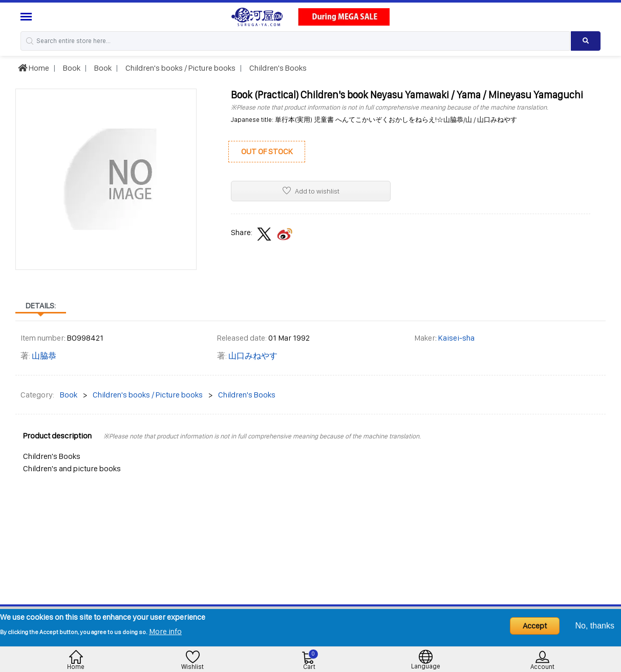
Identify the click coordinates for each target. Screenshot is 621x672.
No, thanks (595, 626)
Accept (535, 626)
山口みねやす (253, 356)
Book (71, 68)
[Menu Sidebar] (27, 17)
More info (165, 631)
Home (34, 68)
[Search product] (586, 41)
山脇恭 (44, 356)
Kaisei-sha (456, 338)
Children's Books (277, 68)
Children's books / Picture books (180, 68)
